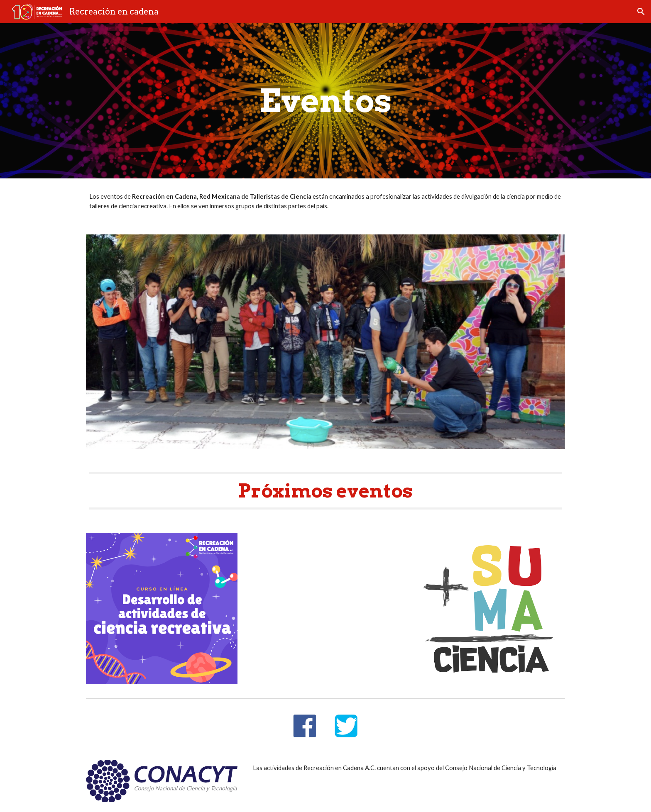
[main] (325, 101)
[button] (641, 12)
